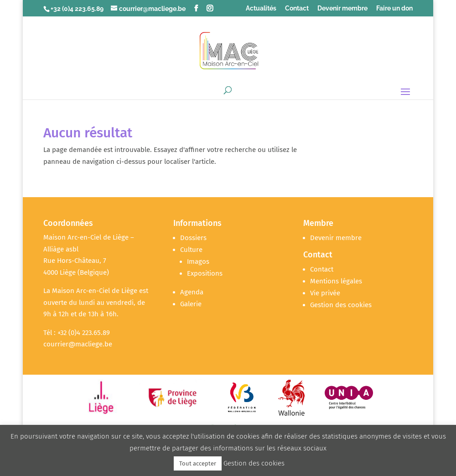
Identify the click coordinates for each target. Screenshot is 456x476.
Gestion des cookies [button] (341, 305)
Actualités (261, 8)
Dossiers (193, 238)
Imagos (198, 262)
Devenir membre (342, 8)
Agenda (192, 292)
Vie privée (325, 293)
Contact (297, 8)
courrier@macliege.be (78, 344)
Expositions (205, 273)
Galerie (191, 304)
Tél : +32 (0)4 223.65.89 (77, 333)
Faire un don (394, 8)
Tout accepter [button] (198, 463)
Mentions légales (336, 281)
